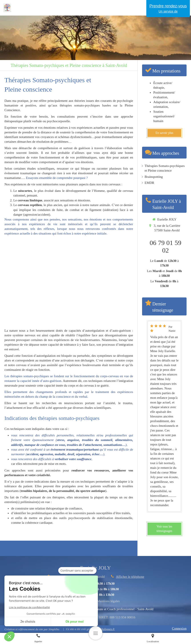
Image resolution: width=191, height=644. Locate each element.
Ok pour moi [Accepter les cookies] (74, 622)
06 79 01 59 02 (166, 246)
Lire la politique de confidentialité (29, 607)
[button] (9, 636)
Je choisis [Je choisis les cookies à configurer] (28, 622)
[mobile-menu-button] (96, 633)
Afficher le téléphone (130, 577)
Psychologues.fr (105, 629)
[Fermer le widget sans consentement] (77, 571)
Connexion (179, 628)
